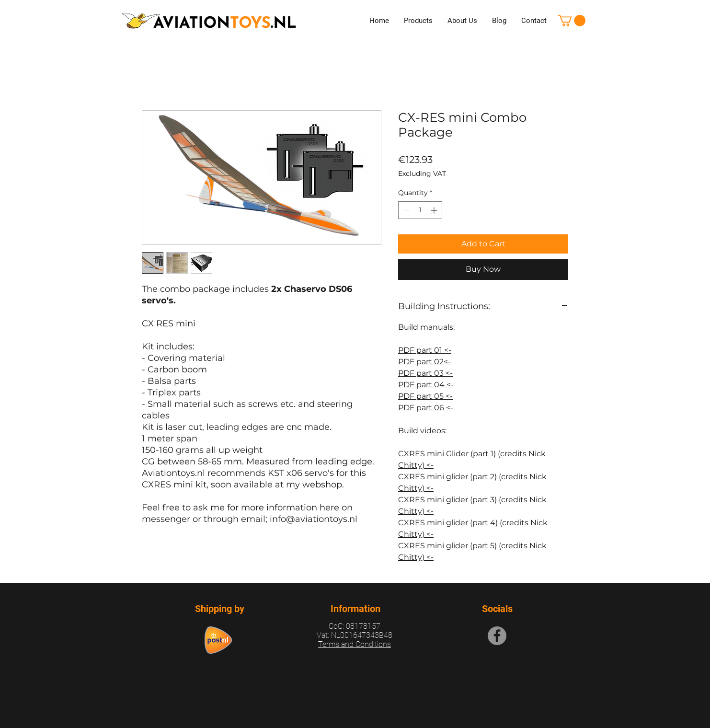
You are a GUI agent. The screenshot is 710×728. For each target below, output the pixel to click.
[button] (572, 21)
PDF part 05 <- (425, 396)
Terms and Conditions (355, 644)
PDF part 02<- (424, 362)
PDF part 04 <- (426, 385)
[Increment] (435, 210)
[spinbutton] (420, 210)
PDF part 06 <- (426, 408)
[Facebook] (497, 636)
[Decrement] (406, 210)
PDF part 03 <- (425, 373)
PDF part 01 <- (425, 350)
